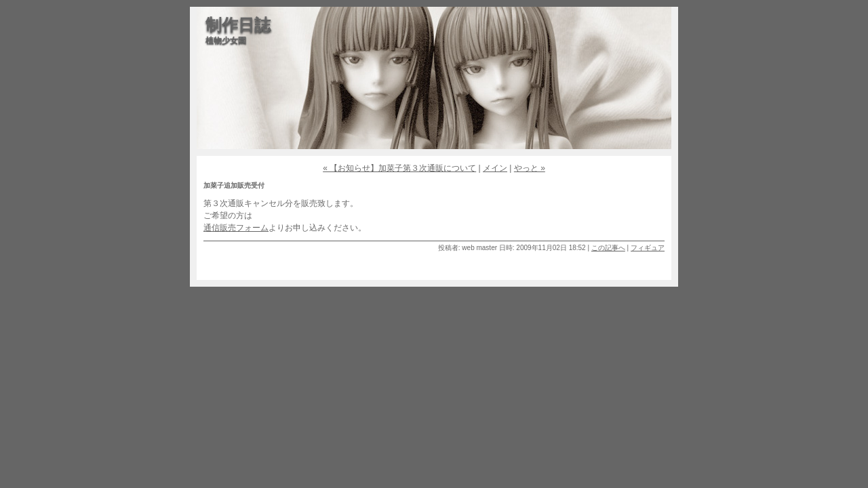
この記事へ (608, 248)
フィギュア (648, 248)
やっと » (530, 168)
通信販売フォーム (236, 228)
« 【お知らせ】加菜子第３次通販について (399, 168)
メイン (495, 168)
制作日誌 (238, 25)
